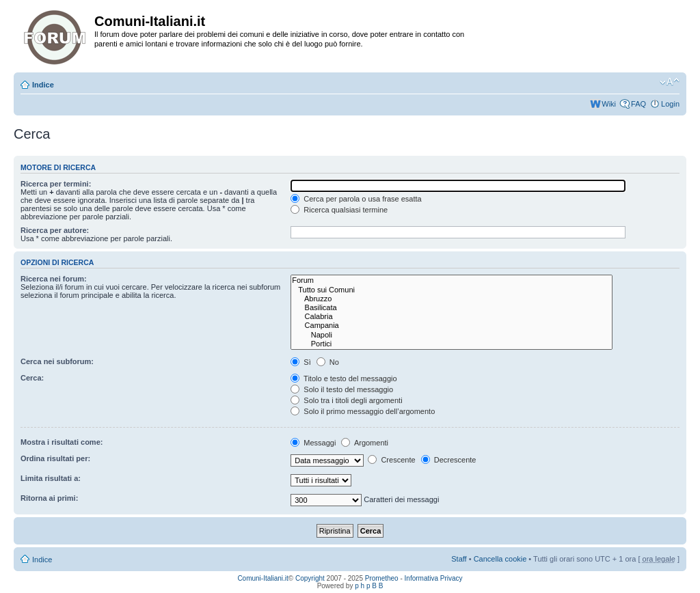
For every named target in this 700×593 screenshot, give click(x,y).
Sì (300, 362)
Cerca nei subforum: (57, 361)
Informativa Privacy (434, 578)
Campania (451, 326)
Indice (43, 85)
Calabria (451, 317)
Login (670, 104)
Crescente (391, 460)
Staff (459, 559)
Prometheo (382, 578)
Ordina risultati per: (55, 458)
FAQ (638, 104)
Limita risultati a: (51, 478)
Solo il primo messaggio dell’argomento (363, 411)
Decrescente (449, 460)
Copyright (310, 578)
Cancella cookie (500, 559)
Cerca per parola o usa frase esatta (356, 199)
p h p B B (369, 586)
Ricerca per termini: (56, 184)
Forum (451, 280)
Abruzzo (451, 299)
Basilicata (451, 308)
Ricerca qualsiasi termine (339, 210)
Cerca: (32, 378)
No (328, 362)
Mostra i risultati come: (62, 442)
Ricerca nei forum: (54, 279)
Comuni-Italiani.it (262, 578)
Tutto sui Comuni (451, 290)
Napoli (451, 335)
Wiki (609, 104)
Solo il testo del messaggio (342, 389)
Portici (451, 344)
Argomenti (365, 443)
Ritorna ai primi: (49, 498)
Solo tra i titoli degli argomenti (346, 400)
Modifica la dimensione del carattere (670, 82)
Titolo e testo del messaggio (344, 378)
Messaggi (313, 443)
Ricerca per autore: (55, 230)
